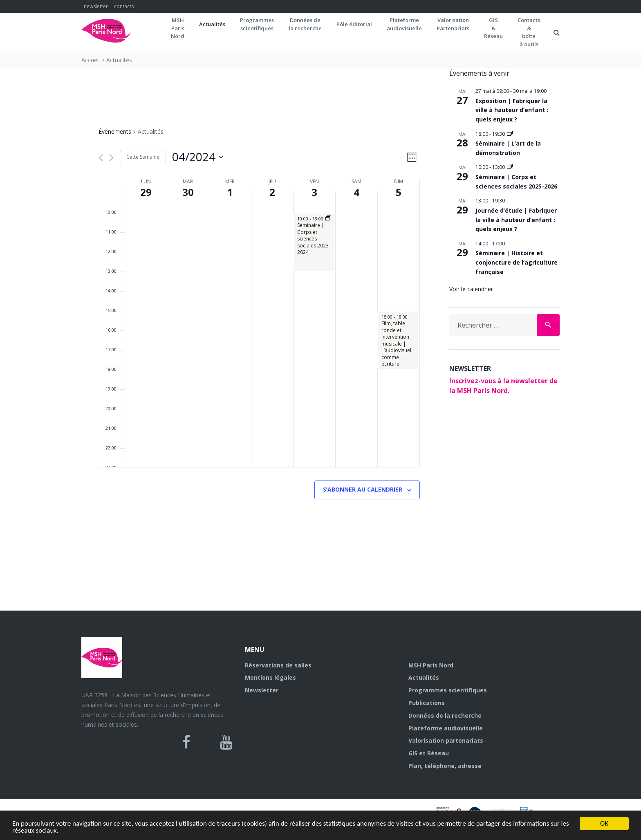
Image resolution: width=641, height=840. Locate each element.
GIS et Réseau (429, 753)
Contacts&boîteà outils (529, 32)
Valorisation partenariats (446, 740)
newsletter (96, 6)
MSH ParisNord (178, 28)
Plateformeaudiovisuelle (404, 24)
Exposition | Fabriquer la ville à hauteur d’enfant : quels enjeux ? (512, 110)
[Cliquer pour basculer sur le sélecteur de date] (198, 157)
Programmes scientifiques (257, 24)
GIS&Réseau (493, 28)
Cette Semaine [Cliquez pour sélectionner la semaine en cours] (143, 157)
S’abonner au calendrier (363, 489)
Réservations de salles (278, 665)
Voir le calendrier (471, 289)
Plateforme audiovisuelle (446, 728)
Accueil (91, 60)
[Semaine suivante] (111, 158)
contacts (124, 6)
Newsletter (262, 690)
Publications (427, 703)
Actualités (212, 24)
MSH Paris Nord (431, 665)
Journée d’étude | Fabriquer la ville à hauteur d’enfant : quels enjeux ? (516, 220)
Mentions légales (270, 677)
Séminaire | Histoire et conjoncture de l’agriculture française (517, 262)
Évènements (115, 131)
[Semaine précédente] (101, 158)
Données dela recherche (305, 24)
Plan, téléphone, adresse (445, 766)
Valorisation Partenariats (453, 24)
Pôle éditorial (354, 24)
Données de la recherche (445, 715)
